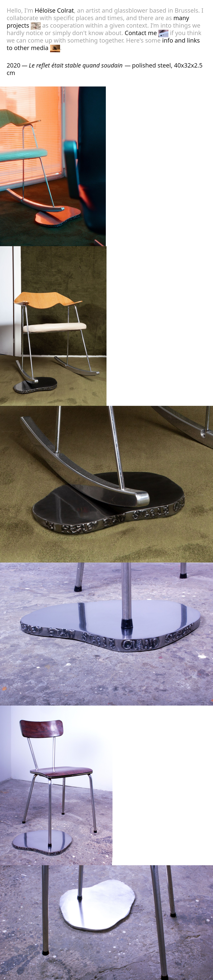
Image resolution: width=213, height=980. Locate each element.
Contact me (147, 33)
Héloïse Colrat (54, 10)
